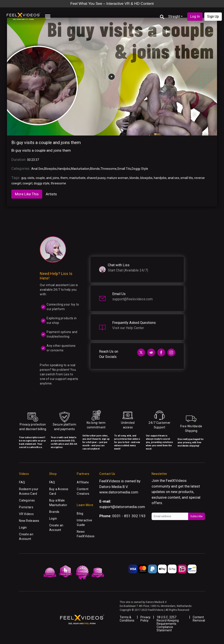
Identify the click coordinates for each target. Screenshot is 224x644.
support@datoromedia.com (122, 507)
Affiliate (83, 482)
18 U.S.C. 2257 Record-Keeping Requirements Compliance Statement (168, 624)
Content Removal (199, 619)
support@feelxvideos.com (132, 299)
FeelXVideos (176, 481)
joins (56, 178)
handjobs (160, 178)
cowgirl (27, 183)
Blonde (95, 169)
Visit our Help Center (128, 328)
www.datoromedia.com (119, 492)
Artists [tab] (51, 194)
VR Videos (26, 514)
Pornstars (26, 507)
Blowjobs (50, 169)
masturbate (77, 178)
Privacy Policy (145, 619)
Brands (54, 512)
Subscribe (196, 516)
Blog (80, 513)
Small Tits (124, 169)
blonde (134, 178)
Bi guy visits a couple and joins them (46, 143)
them (64, 178)
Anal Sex (37, 169)
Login (23, 527)
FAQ (22, 482)
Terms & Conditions (127, 619)
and (49, 178)
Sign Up (213, 16)
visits (31, 178)
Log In (195, 16)
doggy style (42, 183)
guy (24, 178)
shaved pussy (96, 178)
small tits (187, 178)
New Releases (29, 521)
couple (40, 178)
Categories (27, 500)
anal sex (173, 178)
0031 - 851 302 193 (129, 516)
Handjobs (64, 169)
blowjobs (146, 178)
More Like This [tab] (27, 194)
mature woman (117, 178)
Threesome (108, 169)
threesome (58, 183)
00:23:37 (33, 160)
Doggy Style (140, 169)
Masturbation (80, 169)
